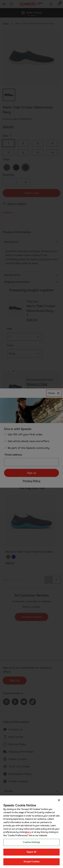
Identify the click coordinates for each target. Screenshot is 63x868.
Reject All (32, 852)
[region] (32, 832)
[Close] (59, 800)
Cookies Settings (31, 842)
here (29, 832)
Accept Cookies (32, 862)
